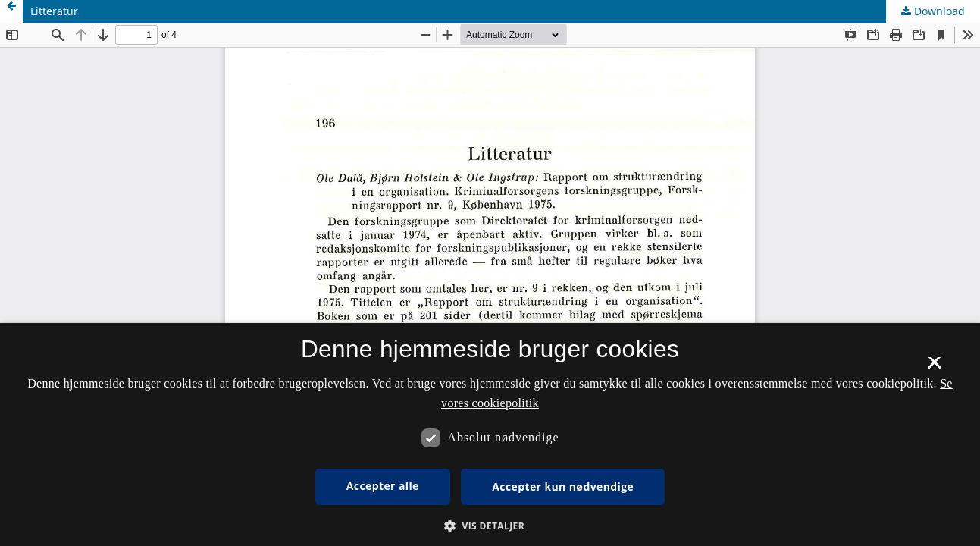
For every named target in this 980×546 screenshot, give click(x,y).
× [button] (934, 368)
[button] (490, 526)
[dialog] (490, 435)
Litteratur (54, 11)
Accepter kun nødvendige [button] (563, 486)
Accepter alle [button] (383, 486)
